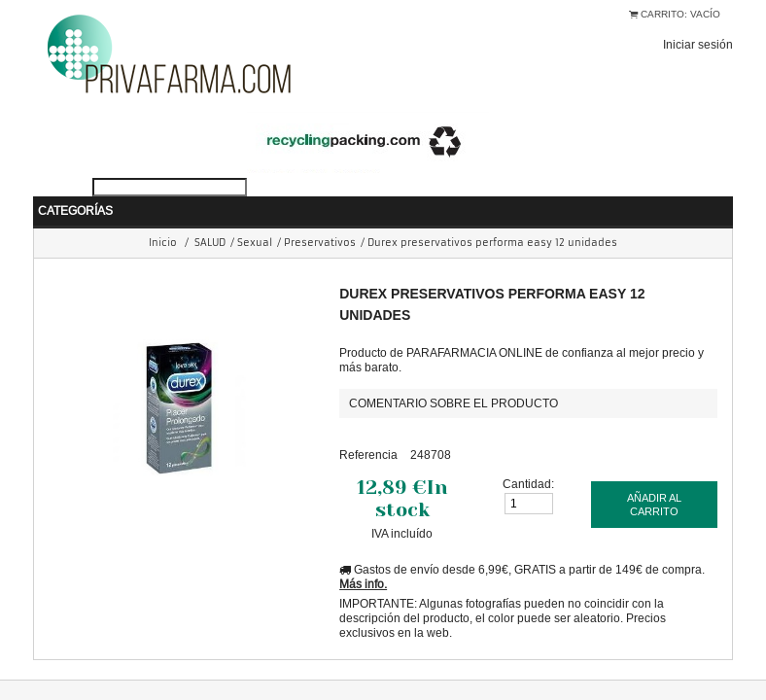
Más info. (363, 555)
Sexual (255, 213)
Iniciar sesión (698, 44)
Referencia (368, 425)
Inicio (163, 213)
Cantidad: (528, 455)
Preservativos (320, 213)
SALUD (210, 213)
